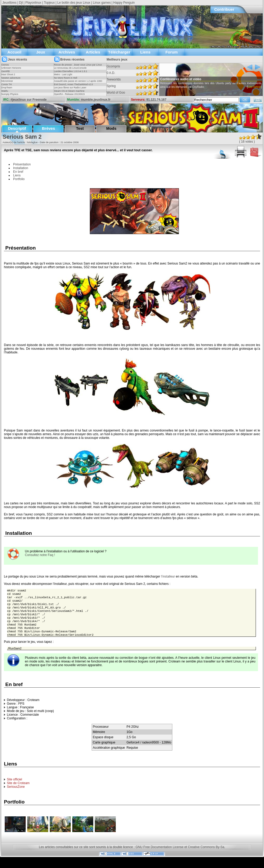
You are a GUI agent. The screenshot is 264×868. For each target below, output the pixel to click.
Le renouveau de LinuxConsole (70, 68)
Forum (172, 52)
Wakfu (5, 91)
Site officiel (14, 787)
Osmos (5, 65)
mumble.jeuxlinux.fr (96, 100)
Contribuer (224, 9)
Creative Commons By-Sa (206, 854)
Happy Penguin (124, 3)
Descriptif (17, 128)
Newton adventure (11, 78)
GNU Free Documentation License (159, 854)
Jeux (41, 52)
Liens (145, 52)
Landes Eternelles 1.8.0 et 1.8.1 (71, 71)
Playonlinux (33, 3)
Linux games (102, 3)
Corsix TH (7, 84)
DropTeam (7, 88)
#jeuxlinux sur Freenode (29, 100)
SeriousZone (16, 794)
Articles (93, 52)
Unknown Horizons (11, 68)
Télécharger (119, 52)
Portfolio (19, 179)
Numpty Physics (10, 94)
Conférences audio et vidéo (191, 79)
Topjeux (49, 3)
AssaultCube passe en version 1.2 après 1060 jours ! (78, 83)
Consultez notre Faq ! (40, 555)
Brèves (48, 128)
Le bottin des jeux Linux (74, 3)
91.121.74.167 (156, 100)
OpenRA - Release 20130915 (69, 94)
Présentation (22, 164)
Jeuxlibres (9, 3)
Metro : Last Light (63, 74)
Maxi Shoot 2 (8, 74)
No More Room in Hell (66, 78)
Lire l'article (161, 94)
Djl (21, 3)
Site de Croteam (18, 790)
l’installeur (168, 576)
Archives (67, 52)
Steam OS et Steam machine (69, 91)
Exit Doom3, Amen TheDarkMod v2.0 (73, 84)
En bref (18, 172)
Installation (21, 168)
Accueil (14, 52)
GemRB (5, 71)
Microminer (7, 81)
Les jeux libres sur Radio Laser (70, 88)
